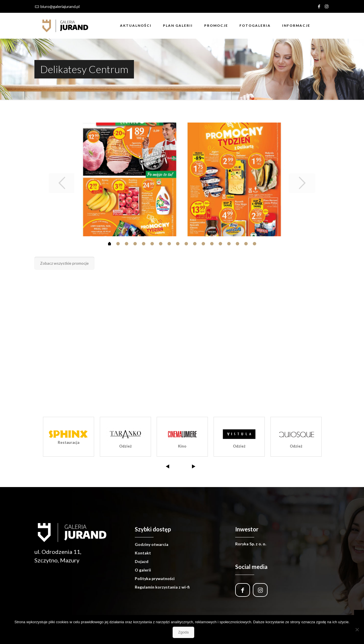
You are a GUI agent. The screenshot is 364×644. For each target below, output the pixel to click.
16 (246, 244)
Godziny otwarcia (152, 544)
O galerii (143, 570)
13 (220, 244)
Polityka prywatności (155, 578)
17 (255, 244)
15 (237, 244)
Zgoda (184, 632)
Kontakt (143, 553)
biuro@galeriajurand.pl (60, 6)
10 (195, 244)
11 (203, 244)
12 (212, 244)
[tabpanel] (182, 179)
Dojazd (142, 561)
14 (229, 244)
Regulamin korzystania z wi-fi (162, 587)
